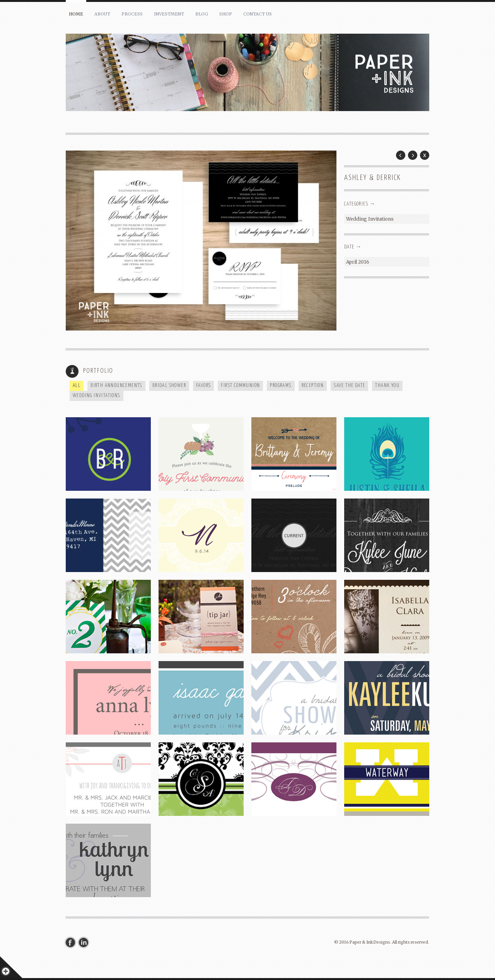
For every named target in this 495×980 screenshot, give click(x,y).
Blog (202, 14)
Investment (169, 14)
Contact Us (258, 14)
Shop (226, 14)
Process (132, 14)
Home (76, 14)
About (102, 14)
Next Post (413, 155)
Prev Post (401, 155)
